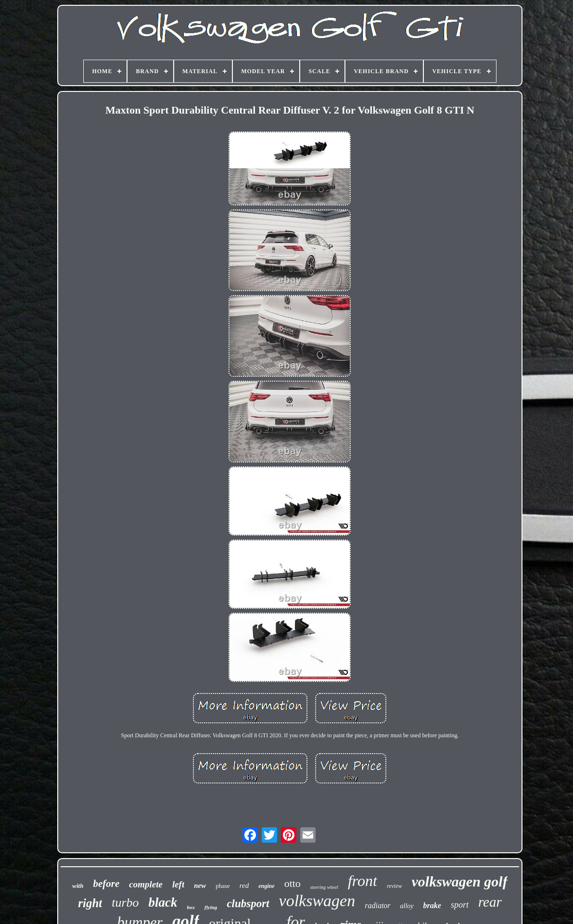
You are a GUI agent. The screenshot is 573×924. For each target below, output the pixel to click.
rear (490, 902)
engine (266, 886)
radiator (377, 905)
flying (211, 907)
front (363, 881)
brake (432, 905)
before (106, 884)
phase (223, 886)
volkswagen (317, 901)
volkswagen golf (460, 881)
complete (146, 884)
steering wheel (324, 887)
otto (293, 883)
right (90, 903)
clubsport (248, 904)
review (395, 886)
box (191, 907)
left (178, 884)
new (200, 885)
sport (460, 905)
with (78, 886)
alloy (407, 906)
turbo (125, 903)
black (163, 902)
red (244, 885)
